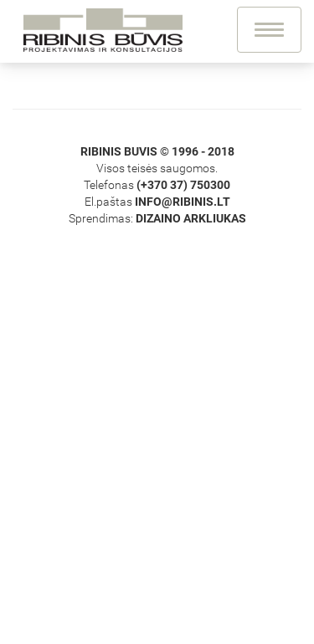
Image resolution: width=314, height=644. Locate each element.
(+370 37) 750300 (183, 185)
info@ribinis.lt (183, 202)
